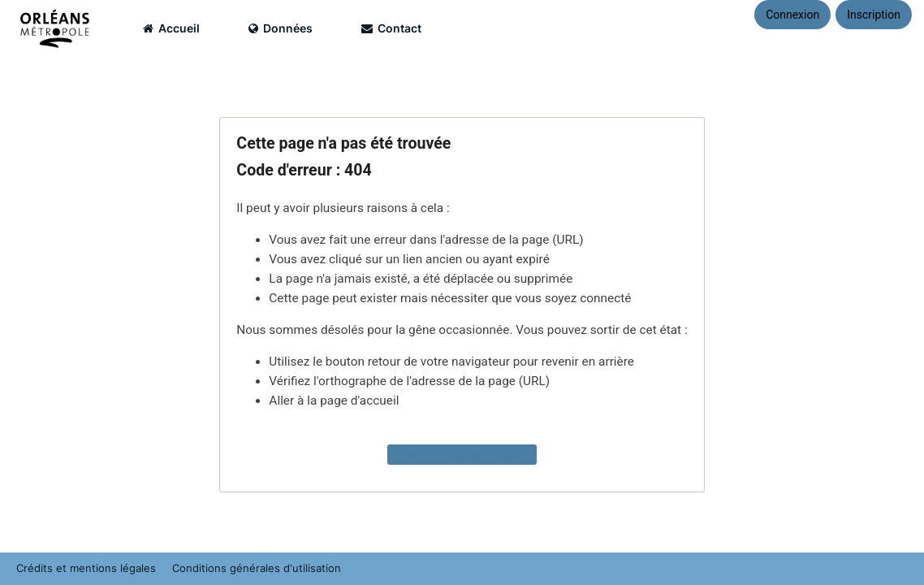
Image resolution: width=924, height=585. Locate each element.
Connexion (792, 15)
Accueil (171, 28)
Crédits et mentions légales (86, 568)
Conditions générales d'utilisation (257, 568)
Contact (391, 28)
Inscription (874, 15)
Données (281, 28)
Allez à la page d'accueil (462, 454)
